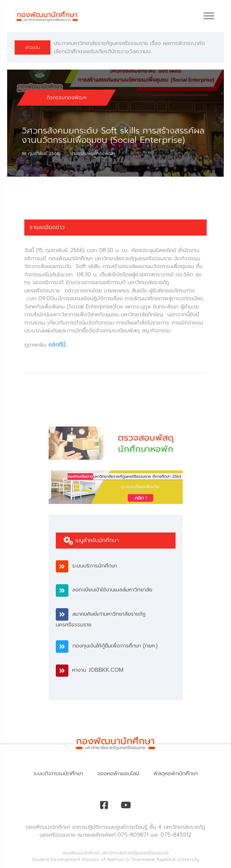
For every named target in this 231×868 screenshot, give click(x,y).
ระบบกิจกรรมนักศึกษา (58, 773)
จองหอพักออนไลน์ (118, 773)
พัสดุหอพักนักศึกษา (176, 773)
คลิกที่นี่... (59, 345)
